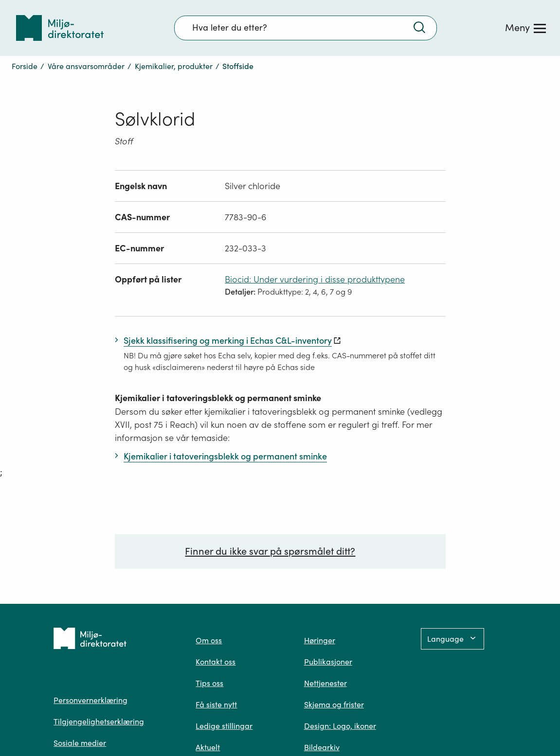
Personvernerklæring (90, 700)
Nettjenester (325, 683)
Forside (25, 66)
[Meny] (525, 28)
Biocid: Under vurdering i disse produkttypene (315, 279)
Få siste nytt (216, 704)
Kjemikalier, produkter (174, 66)
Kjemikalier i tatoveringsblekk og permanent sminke (218, 398)
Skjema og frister (334, 704)
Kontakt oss (216, 662)
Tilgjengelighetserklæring (99, 721)
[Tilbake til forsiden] (60, 28)
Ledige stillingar (224, 726)
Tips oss (209, 683)
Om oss (209, 640)
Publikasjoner (328, 662)
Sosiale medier (80, 743)
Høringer (320, 640)
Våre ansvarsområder (86, 66)
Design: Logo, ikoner (340, 726)
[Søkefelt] (306, 28)
